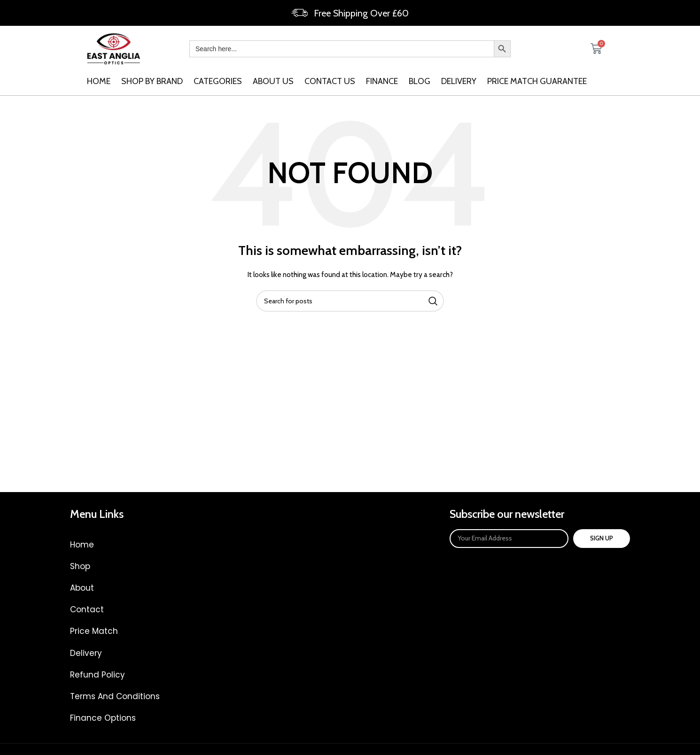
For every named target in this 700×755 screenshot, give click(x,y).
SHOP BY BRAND (152, 81)
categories (218, 81)
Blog (420, 81)
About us (273, 81)
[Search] (350, 301)
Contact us (330, 81)
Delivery (459, 81)
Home (99, 81)
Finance (382, 81)
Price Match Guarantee (537, 81)
